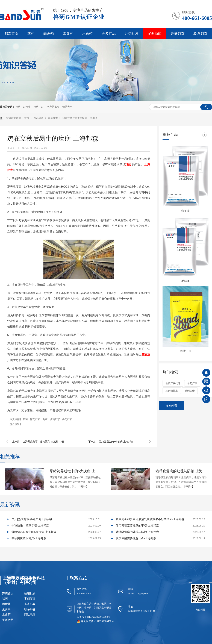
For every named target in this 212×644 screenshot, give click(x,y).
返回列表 (171, 405)
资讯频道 (39, 118)
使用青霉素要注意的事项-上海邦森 (137, 526)
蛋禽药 (68, 34)
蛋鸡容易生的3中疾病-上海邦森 (116, 442)
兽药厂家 (39, 107)
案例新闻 (155, 34)
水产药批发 (53, 107)
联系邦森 (201, 34)
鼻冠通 (146, 355)
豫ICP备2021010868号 (98, 617)
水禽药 (87, 34)
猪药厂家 (36, 419)
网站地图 (30, 615)
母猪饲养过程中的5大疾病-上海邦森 (75, 471)
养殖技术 (53, 118)
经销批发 (132, 34)
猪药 (31, 34)
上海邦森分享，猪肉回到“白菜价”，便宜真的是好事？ (46, 442)
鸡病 (128, 164)
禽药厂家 (55, 419)
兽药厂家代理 (23, 107)
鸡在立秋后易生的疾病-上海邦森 (80, 118)
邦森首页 (11, 34)
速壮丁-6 (185, 351)
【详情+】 (83, 487)
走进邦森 (178, 34)
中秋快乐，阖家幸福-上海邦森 (30, 526)
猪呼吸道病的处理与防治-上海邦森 (181, 471)
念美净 (185, 211)
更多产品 (109, 34)
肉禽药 (49, 34)
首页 (27, 118)
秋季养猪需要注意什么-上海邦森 (136, 538)
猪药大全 (67, 107)
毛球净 (185, 281)
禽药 (45, 419)
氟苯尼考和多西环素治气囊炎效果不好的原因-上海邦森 (150, 519)
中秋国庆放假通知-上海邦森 (29, 538)
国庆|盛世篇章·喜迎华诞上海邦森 (32, 519)
